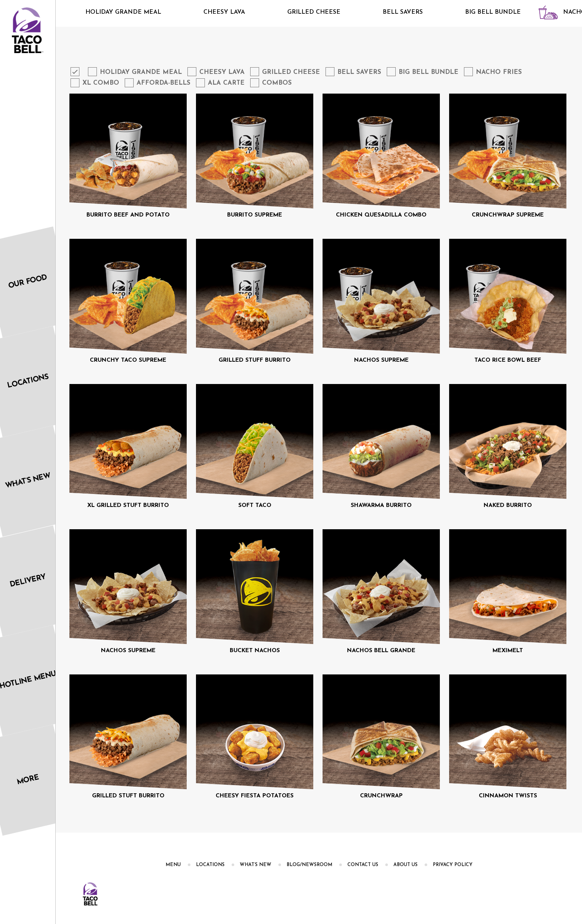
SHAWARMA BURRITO (381, 505)
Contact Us (363, 865)
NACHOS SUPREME (381, 360)
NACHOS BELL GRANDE (381, 651)
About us (406, 865)
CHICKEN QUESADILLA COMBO (381, 215)
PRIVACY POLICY (453, 865)
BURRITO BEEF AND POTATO (128, 215)
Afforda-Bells (164, 83)
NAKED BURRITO (508, 505)
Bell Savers (390, 12)
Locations (210, 865)
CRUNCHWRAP (381, 796)
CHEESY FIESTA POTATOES (255, 796)
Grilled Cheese (301, 12)
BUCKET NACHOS (255, 651)
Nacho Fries (499, 72)
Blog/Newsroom (309, 865)
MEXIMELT (508, 651)
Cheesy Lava (211, 12)
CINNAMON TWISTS (508, 796)
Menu (173, 865)
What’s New (256, 865)
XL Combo (101, 83)
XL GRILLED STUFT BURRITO (128, 505)
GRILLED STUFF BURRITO (255, 360)
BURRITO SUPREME (255, 215)
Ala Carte (226, 83)
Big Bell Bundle (480, 12)
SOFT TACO (255, 505)
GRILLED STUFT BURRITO (128, 796)
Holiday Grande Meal (110, 12)
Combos (277, 83)
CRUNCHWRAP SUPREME (508, 215)
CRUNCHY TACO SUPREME (128, 360)
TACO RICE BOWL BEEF (508, 360)
